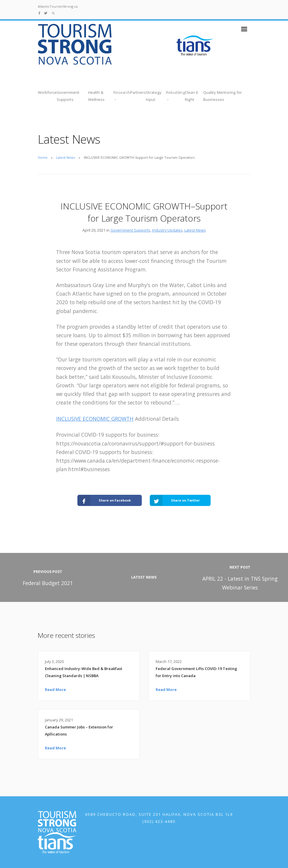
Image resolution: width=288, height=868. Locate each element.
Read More (55, 690)
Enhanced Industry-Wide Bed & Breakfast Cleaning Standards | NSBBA (84, 672)
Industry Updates (167, 230)
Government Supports (130, 230)
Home (43, 157)
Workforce (47, 92)
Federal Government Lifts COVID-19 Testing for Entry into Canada (196, 672)
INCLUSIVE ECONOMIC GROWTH (95, 419)
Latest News (66, 157)
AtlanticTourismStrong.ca (58, 6)
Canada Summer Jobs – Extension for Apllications (79, 731)
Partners (138, 92)
